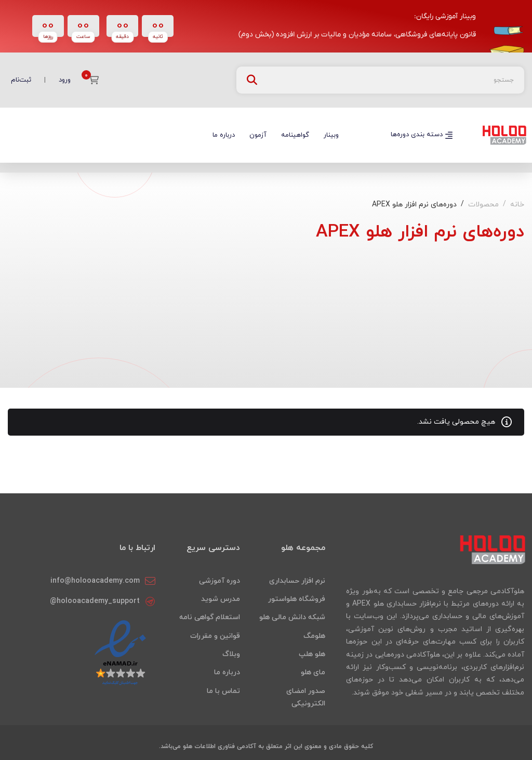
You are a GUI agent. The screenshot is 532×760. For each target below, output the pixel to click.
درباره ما (224, 135)
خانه (517, 205)
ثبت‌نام (21, 80)
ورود (65, 80)
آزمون (258, 135)
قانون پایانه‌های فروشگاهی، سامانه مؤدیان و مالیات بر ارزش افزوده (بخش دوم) (357, 35)
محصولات (483, 205)
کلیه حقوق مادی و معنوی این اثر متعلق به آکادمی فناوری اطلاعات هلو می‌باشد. (266, 746)
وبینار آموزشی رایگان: (445, 16)
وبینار (331, 135)
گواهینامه (295, 135)
